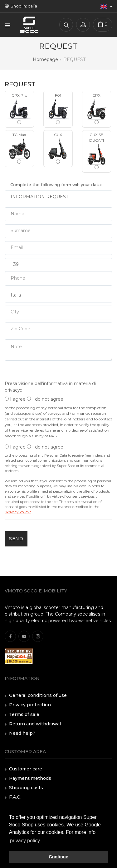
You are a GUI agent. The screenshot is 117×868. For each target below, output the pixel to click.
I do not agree (45, 399)
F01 (58, 109)
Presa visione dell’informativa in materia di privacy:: (50, 387)
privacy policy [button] (25, 841)
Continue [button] (58, 857)
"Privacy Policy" (18, 512)
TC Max (19, 148)
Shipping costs (26, 788)
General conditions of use (38, 695)
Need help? (22, 733)
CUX (58, 148)
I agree (15, 399)
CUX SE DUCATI (97, 151)
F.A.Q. (15, 797)
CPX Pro (19, 109)
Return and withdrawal (35, 724)
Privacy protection (30, 705)
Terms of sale (24, 714)
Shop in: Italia (21, 6)
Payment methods (30, 778)
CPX (97, 109)
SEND (16, 539)
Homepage (45, 59)
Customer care (26, 769)
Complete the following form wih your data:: (56, 185)
